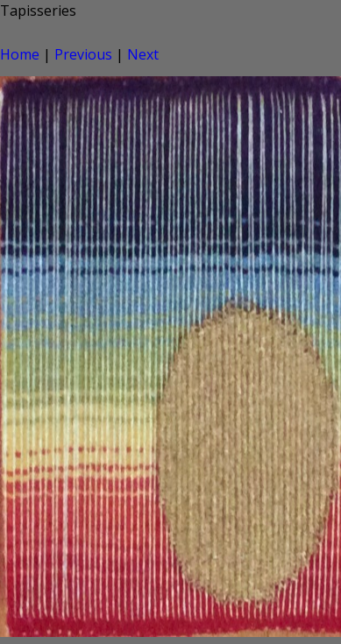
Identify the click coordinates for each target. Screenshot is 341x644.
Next (143, 54)
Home (20, 54)
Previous (83, 54)
